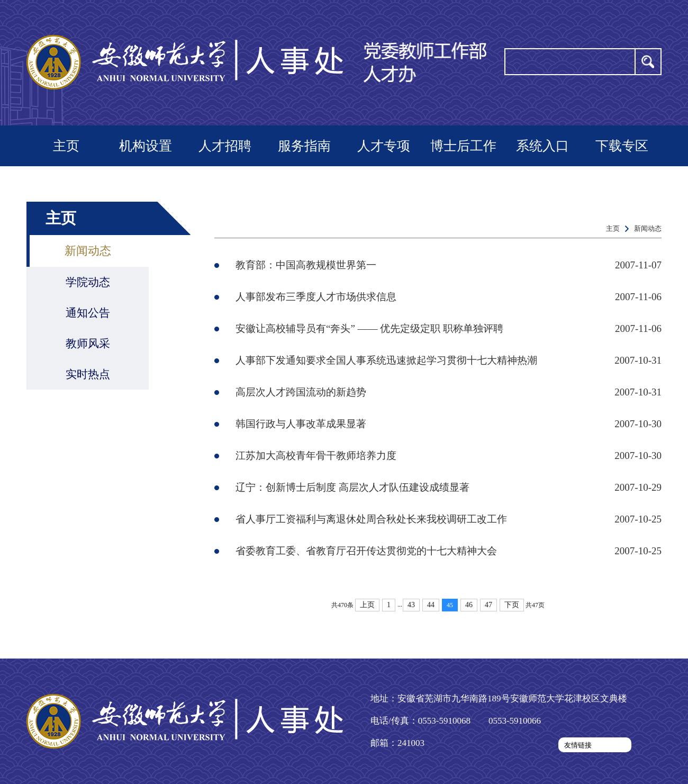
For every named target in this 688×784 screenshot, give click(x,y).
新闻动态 (88, 251)
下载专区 (622, 146)
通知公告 (88, 313)
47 (488, 605)
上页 (367, 605)
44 (431, 605)
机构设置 (146, 146)
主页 (66, 146)
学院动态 (88, 282)
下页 (512, 605)
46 (469, 605)
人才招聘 (225, 146)
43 (411, 605)
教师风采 (88, 344)
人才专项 (384, 146)
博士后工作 (463, 146)
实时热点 (88, 374)
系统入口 (542, 146)
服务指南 (304, 146)
